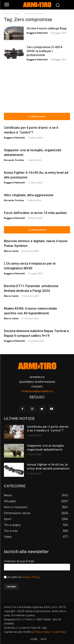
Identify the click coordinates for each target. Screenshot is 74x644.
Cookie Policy (59, 632)
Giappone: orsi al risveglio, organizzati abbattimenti (46, 448)
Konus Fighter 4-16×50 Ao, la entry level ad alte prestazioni (48, 467)
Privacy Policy (31, 577)
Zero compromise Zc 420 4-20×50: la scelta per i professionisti (45, 51)
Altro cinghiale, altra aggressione (29, 195)
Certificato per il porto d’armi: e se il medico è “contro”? (48, 429)
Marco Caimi (11, 251)
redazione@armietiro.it (37, 391)
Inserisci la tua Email (19, 561)
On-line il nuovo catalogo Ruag (47, 28)
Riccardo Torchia (14, 160)
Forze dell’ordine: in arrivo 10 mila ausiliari (35, 213)
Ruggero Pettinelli (37, 33)
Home (7, 14)
